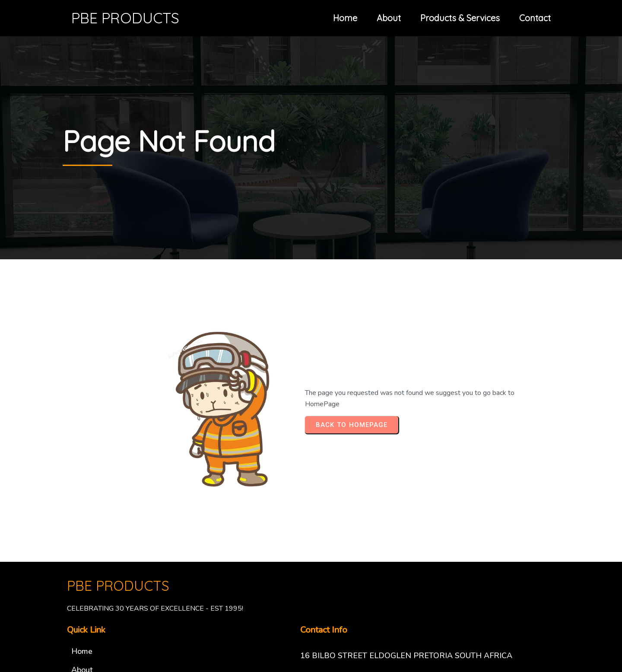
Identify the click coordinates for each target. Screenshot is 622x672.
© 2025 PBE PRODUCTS (311, 623)
